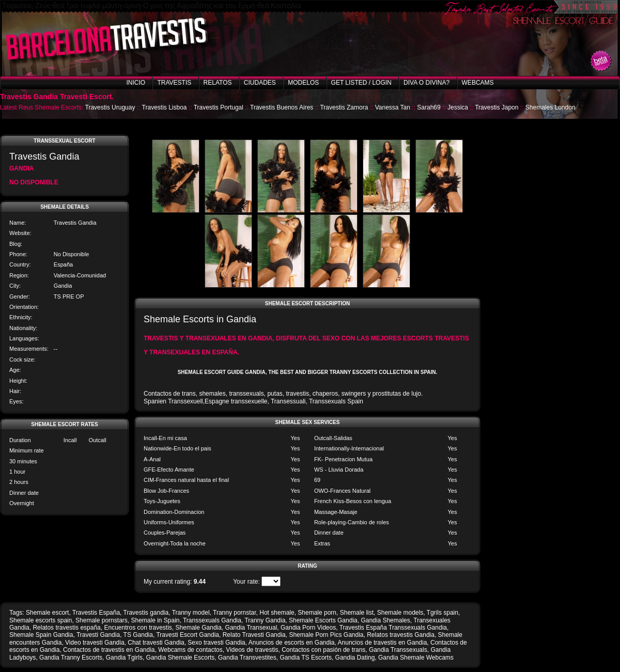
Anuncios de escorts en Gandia (292, 643)
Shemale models (400, 613)
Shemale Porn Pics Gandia (326, 635)
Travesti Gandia (98, 635)
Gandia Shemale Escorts (181, 658)
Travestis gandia (146, 613)
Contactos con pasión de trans (323, 650)
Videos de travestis (252, 650)
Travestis (174, 83)
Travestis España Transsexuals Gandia (393, 628)
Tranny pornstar (235, 613)
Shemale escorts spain (41, 620)
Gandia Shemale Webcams (416, 658)
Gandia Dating (355, 658)
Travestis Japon (497, 107)
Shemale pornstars (102, 620)
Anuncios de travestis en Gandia (383, 643)
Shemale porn (317, 613)
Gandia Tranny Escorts (71, 658)
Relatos (218, 83)
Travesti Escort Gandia (188, 635)
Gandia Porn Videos (308, 628)
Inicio (136, 83)
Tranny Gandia (265, 620)
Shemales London (551, 107)
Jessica (458, 107)
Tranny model (191, 613)
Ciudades (260, 83)
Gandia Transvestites (247, 658)
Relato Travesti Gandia (254, 635)
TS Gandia (138, 635)
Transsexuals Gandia (212, 620)
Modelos (303, 83)
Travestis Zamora (344, 107)
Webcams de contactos (190, 650)
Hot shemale (277, 613)
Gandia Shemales (385, 620)
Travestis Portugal (219, 107)
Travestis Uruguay (110, 107)
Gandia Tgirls (124, 658)
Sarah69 (429, 107)
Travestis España (96, 613)
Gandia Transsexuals (398, 650)
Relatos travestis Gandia (401, 635)
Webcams (478, 83)
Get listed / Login (361, 83)
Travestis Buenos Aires (282, 107)
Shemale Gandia (199, 628)
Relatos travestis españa (66, 628)
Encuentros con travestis (138, 628)
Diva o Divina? (427, 83)
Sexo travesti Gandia (216, 643)
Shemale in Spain (155, 620)
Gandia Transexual (251, 628)
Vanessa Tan (393, 107)
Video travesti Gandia (95, 643)
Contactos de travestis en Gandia (109, 650)
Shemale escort (47, 613)
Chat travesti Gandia (156, 643)
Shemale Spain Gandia (41, 635)
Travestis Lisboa (165, 107)
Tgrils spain (443, 613)
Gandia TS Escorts (306, 658)
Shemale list (357, 613)
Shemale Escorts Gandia (323, 620)
